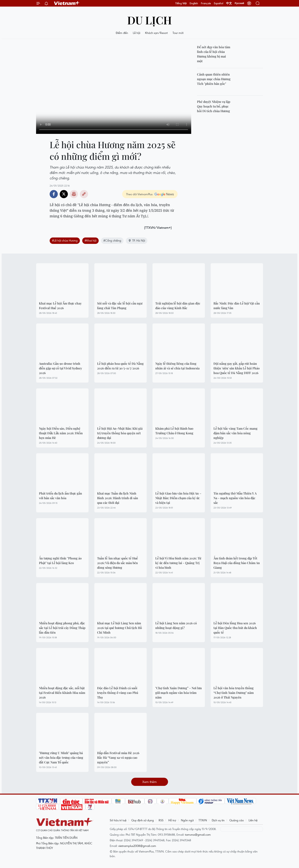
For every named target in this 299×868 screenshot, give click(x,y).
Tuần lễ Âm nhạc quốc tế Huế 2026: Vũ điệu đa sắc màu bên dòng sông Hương (118, 563)
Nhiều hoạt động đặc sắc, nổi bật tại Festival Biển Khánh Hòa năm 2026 (62, 693)
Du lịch (149, 20)
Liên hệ (253, 820)
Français (206, 3)
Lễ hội (137, 33)
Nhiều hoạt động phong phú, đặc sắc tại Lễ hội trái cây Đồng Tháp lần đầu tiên (62, 628)
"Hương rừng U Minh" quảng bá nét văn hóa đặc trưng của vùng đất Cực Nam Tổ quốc (61, 757)
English (194, 3)
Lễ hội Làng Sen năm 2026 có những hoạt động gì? (176, 625)
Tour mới (178, 33)
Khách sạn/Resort (156, 33)
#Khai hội (90, 240)
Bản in (74, 194)
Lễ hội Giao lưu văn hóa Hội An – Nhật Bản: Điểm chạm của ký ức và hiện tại (178, 498)
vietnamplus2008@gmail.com (137, 846)
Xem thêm (149, 782)
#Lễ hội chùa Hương (65, 240)
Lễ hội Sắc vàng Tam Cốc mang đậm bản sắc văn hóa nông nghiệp (235, 433)
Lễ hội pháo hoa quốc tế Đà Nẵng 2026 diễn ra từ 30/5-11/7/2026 (120, 366)
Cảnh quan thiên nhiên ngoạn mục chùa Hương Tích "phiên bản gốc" (214, 79)
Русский (240, 3)
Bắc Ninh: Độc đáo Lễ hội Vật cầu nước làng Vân (237, 306)
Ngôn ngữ (187, 820)
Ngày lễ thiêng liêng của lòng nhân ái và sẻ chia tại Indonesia (177, 366)
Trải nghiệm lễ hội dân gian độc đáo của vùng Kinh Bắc (178, 306)
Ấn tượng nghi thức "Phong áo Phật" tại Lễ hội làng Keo (60, 560)
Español (219, 3)
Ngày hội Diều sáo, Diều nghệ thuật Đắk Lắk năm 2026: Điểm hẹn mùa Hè (61, 433)
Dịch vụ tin (218, 820)
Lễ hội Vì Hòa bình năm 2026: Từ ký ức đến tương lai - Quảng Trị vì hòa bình (178, 563)
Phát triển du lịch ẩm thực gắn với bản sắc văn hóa (60, 496)
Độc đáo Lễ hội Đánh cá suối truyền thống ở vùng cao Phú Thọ (118, 693)
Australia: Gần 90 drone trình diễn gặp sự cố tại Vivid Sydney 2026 (60, 368)
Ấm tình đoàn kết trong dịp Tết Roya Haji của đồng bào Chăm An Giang (237, 563)
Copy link (84, 194)
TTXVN (203, 820)
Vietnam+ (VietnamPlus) (67, 3)
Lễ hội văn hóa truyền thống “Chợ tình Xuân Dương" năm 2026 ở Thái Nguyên (234, 693)
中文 (229, 3)
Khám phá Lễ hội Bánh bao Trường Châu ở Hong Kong (174, 431)
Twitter (64, 194)
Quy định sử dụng (143, 820)
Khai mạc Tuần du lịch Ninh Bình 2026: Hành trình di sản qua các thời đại (118, 498)
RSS (161, 820)
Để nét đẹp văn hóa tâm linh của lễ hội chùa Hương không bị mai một (214, 54)
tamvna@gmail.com (198, 834)
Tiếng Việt (181, 3)
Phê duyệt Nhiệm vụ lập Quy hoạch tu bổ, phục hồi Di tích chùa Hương (214, 106)
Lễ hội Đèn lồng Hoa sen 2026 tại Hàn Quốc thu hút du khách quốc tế (235, 628)
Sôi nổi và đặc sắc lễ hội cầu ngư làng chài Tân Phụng (120, 306)
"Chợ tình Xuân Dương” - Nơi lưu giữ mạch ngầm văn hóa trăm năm (178, 693)
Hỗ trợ (172, 820)
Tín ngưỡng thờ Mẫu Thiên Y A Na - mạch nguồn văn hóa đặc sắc (235, 498)
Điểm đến (122, 33)
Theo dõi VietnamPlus (139, 194)
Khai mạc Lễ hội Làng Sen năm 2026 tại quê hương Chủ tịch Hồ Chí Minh (120, 628)
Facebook (54, 194)
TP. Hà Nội (137, 240)
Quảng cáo (237, 820)
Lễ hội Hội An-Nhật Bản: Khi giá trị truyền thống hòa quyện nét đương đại (120, 433)
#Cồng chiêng (112, 240)
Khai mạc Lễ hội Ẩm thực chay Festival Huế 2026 (60, 306)
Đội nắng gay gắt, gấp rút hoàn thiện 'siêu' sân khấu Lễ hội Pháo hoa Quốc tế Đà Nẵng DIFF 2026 (237, 368)
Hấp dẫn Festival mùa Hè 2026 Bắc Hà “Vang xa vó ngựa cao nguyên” (118, 757)
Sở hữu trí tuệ (118, 820)
